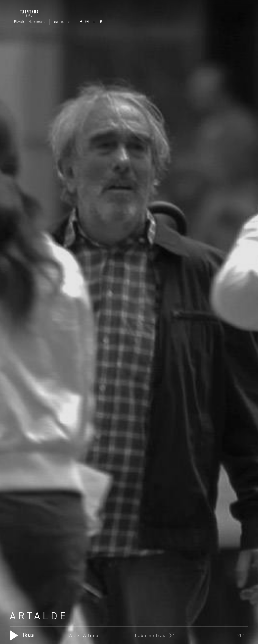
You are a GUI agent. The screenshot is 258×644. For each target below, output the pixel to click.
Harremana (37, 21)
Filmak (19, 21)
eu (56, 21)
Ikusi (23, 635)
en (70, 21)
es (63, 21)
